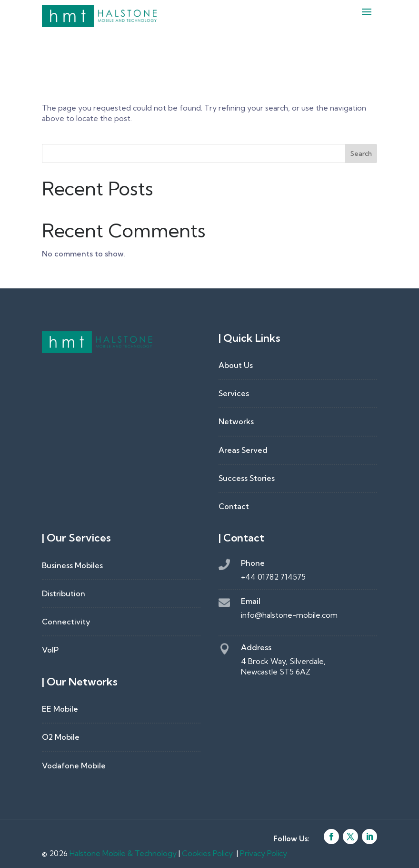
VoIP (50, 650)
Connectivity (66, 622)
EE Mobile (60, 709)
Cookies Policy (207, 853)
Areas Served (243, 450)
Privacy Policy (264, 853)
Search (361, 153)
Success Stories (247, 478)
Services (234, 393)
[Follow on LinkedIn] (369, 837)
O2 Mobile (61, 737)
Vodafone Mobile (74, 766)
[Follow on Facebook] (331, 837)
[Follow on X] (350, 837)
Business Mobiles (72, 565)
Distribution (64, 593)
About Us (236, 365)
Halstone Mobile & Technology (123, 853)
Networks (236, 421)
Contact (234, 506)
